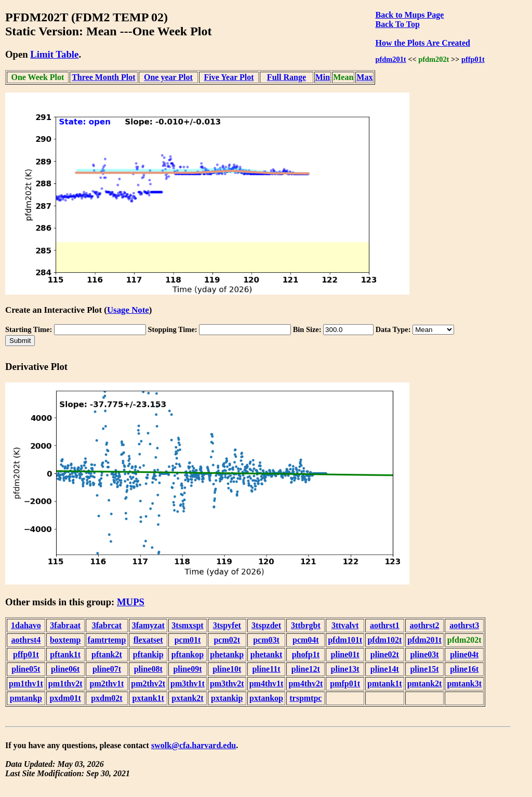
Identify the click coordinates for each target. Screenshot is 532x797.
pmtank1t (385, 683)
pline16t (464, 669)
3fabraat (65, 625)
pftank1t (65, 654)
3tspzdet (266, 625)
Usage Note (128, 310)
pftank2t (107, 654)
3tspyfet (227, 625)
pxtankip (227, 698)
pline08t (148, 669)
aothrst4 (26, 640)
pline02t (385, 654)
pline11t (266, 669)
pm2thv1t (107, 683)
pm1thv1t (26, 683)
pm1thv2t (65, 683)
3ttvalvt (345, 625)
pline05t (26, 669)
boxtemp (65, 640)
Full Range (287, 77)
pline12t (306, 669)
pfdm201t (390, 59)
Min (323, 77)
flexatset (148, 640)
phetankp (227, 654)
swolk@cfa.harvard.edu (194, 745)
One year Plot (168, 77)
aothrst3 (464, 625)
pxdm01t (65, 698)
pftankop (188, 654)
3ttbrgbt (306, 625)
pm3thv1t (188, 683)
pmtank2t (425, 683)
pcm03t (266, 640)
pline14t (385, 669)
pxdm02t (107, 698)
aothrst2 (425, 625)
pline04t (464, 654)
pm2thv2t (148, 683)
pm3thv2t (227, 683)
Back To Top (397, 24)
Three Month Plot (103, 77)
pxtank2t (187, 698)
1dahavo (26, 625)
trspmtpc (305, 698)
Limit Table (54, 54)
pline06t (65, 669)
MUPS (131, 602)
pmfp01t (345, 683)
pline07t (107, 669)
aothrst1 (385, 625)
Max (364, 77)
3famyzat (148, 625)
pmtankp (26, 698)
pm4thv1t (267, 683)
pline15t (424, 669)
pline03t (424, 654)
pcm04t (306, 640)
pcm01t (188, 640)
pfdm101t (345, 640)
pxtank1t (148, 698)
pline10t (227, 669)
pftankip (148, 654)
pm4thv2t (305, 683)
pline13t (345, 669)
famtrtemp (107, 640)
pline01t (345, 654)
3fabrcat (107, 625)
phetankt (266, 654)
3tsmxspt (187, 625)
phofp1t (306, 654)
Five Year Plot (229, 77)
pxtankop (266, 698)
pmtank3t (464, 683)
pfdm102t (384, 640)
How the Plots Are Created (422, 43)
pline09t (187, 669)
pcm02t (227, 640)
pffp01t (473, 59)
